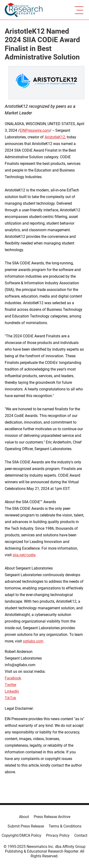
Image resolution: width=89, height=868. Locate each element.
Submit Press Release (26, 826)
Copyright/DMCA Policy (21, 835)
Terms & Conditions (65, 826)
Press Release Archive (52, 817)
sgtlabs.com (33, 641)
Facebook (13, 678)
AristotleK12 (55, 137)
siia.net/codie (24, 555)
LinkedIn (12, 691)
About (24, 817)
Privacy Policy (58, 835)
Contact (81, 835)
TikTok (10, 698)
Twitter (11, 685)
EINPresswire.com (35, 130)
